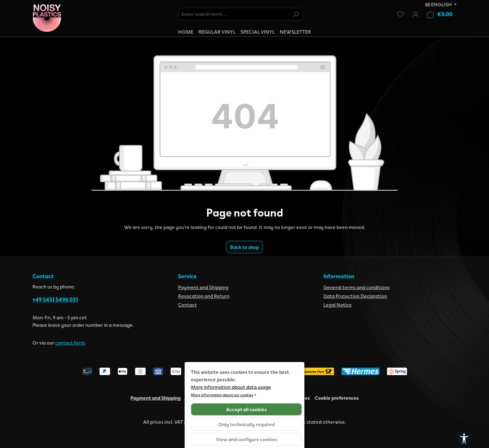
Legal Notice (338, 305)
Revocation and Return (204, 296)
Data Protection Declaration (355, 296)
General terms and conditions (356, 287)
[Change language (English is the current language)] (441, 4)
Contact (187, 305)
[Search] (296, 14)
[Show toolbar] (464, 439)
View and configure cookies (247, 439)
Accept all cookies (246, 409)
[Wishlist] (400, 14)
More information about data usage (231, 387)
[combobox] (234, 14)
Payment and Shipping (203, 287)
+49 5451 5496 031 (55, 299)
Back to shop (244, 247)
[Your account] (415, 14)
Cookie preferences (337, 398)
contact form (70, 343)
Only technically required (247, 424)
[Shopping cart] (440, 14)
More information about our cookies (222, 395)
